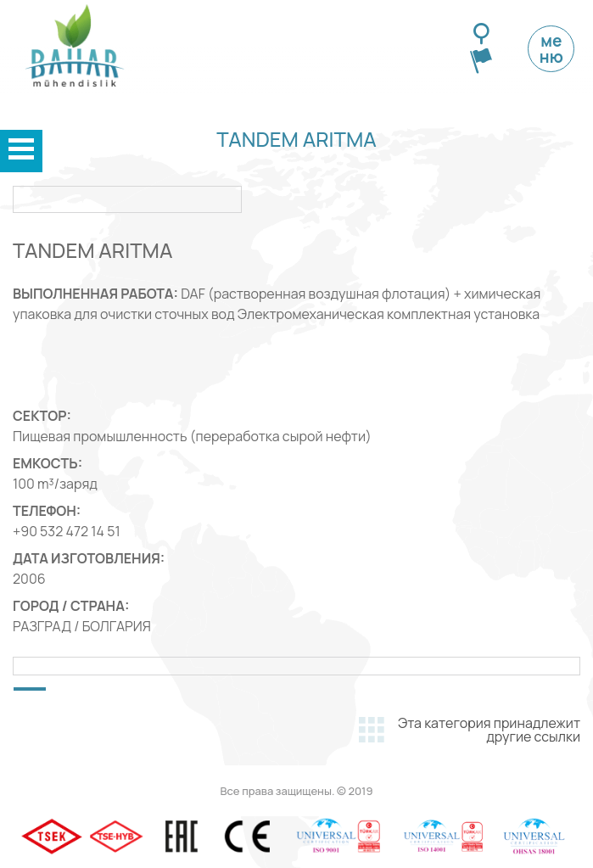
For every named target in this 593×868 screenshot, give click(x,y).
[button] (30, 689)
